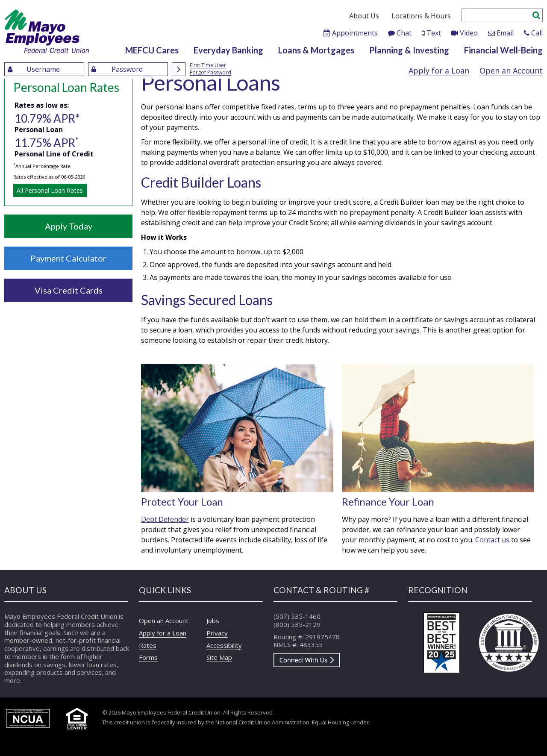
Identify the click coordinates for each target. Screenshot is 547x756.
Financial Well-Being (503, 50)
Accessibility (224, 645)
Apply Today (69, 226)
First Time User (208, 66)
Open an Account (511, 71)
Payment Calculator (68, 258)
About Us (364, 16)
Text (434, 33)
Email (505, 33)
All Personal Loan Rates (50, 190)
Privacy (217, 633)
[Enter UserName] (44, 69)
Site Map (219, 657)
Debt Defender (165, 519)
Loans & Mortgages (316, 50)
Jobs (213, 621)
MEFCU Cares (152, 50)
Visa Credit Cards (69, 290)
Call (537, 33)
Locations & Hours (421, 16)
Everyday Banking (228, 50)
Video (469, 33)
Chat (404, 33)
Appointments (355, 33)
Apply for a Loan (439, 71)
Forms (148, 657)
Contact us (492, 540)
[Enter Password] (128, 69)
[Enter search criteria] (497, 15)
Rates (148, 645)
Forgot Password (210, 73)
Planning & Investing (409, 50)
